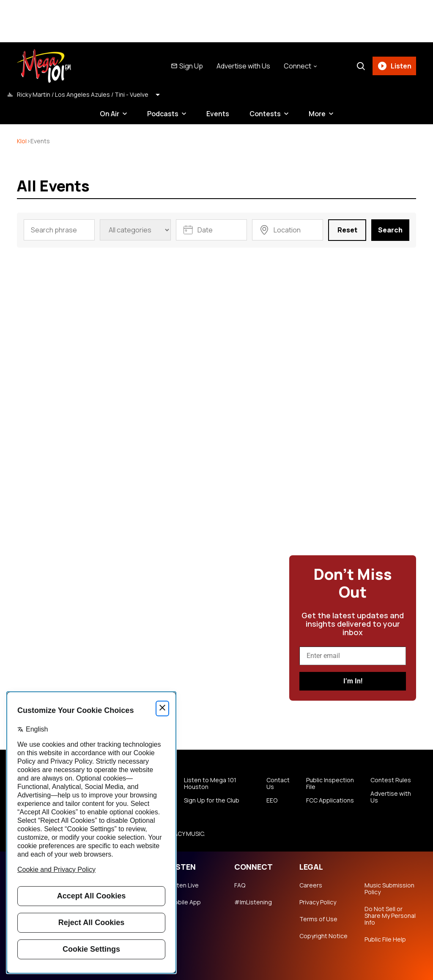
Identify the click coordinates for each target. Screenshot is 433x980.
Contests (265, 114)
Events (218, 114)
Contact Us (278, 783)
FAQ (240, 885)
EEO (272, 800)
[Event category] (135, 230)
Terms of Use (318, 919)
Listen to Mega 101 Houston (210, 783)
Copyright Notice (323, 936)
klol (22, 141)
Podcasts (163, 114)
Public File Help (385, 939)
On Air (110, 114)
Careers (311, 885)
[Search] (361, 66)
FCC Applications (330, 800)
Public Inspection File (330, 783)
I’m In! (353, 681)
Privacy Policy (318, 902)
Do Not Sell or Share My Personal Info (390, 916)
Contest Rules (391, 780)
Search (390, 230)
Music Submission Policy (389, 889)
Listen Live (184, 885)
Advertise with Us (243, 66)
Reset (347, 230)
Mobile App (185, 902)
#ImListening (253, 902)
